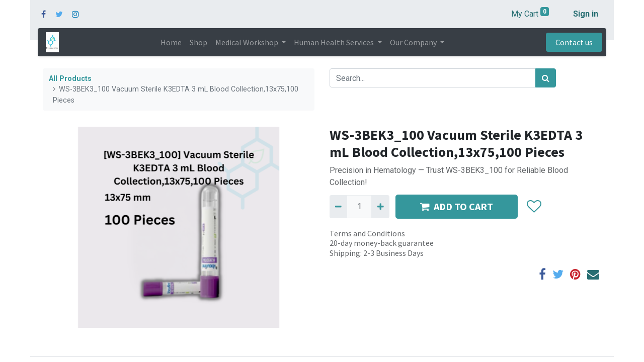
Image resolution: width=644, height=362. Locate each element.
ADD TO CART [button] (457, 206)
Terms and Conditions (367, 233)
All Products (70, 79)
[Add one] (380, 207)
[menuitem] (171, 42)
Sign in (586, 14)
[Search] (546, 78)
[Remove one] (338, 207)
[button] (534, 207)
